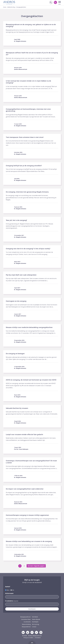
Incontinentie (27, 622)
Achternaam (9, 593)
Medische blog (11, 7)
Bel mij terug (35, 624)
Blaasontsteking (26, 624)
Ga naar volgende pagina (36, 566)
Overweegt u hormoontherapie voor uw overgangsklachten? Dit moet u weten (31, 462)
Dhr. (13, 590)
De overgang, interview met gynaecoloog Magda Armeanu (27, 192)
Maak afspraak (36, 619)
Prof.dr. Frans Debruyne (21, 449)
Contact (34, 627)
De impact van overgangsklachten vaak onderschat (25, 489)
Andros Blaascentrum (21, 69)
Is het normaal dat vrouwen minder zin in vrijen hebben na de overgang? (28, 82)
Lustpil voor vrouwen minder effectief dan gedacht (24, 434)
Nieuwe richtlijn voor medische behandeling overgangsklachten (29, 327)
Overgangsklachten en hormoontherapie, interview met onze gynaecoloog (28, 110)
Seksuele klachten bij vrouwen (17, 408)
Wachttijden (35, 622)
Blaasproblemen (26, 627)
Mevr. (8, 590)
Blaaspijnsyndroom (25, 617)
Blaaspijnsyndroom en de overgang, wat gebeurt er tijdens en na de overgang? (31, 25)
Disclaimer (38, 638)
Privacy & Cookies (28, 638)
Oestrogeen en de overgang (16, 301)
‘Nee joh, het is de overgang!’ (16, 220)
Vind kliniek (35, 617)
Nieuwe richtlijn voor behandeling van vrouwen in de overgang (29, 541)
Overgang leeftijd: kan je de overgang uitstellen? (24, 166)
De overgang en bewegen (15, 354)
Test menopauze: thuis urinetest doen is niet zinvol (25, 137)
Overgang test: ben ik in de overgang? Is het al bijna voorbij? (28, 249)
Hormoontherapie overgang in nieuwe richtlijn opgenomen (27, 515)
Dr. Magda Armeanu (20, 41)
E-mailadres (12, 601)
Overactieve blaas (26, 619)
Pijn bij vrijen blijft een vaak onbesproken (21, 275)
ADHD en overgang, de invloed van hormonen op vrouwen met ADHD (31, 380)
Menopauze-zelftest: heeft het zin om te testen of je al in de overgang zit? (32, 54)
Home (5, 7)
